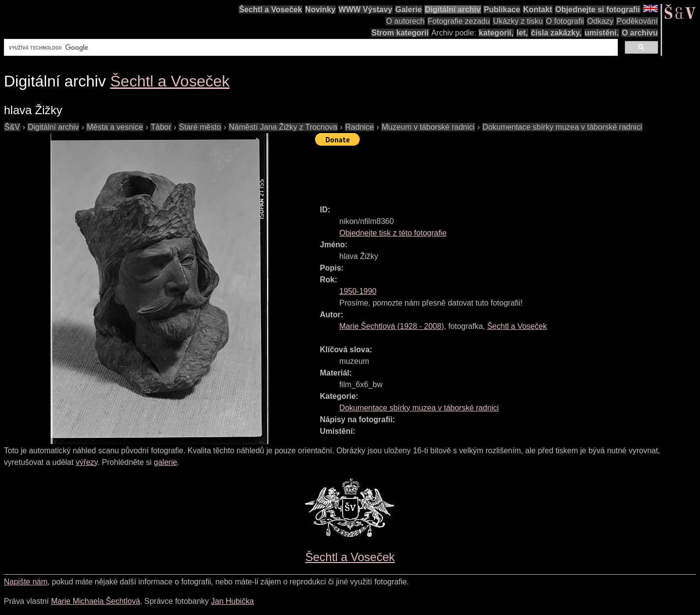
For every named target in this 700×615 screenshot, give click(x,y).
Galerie (408, 9)
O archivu (640, 33)
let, (522, 33)
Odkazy (600, 21)
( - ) (392, 326)
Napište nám (26, 582)
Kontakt (538, 9)
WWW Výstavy (366, 9)
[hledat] (310, 48)
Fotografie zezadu (459, 21)
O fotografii (565, 21)
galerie (165, 462)
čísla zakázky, (556, 33)
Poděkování (637, 21)
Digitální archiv (453, 9)
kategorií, (496, 33)
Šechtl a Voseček (271, 9)
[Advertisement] (492, 171)
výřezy (87, 462)
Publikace (502, 9)
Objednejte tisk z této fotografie (393, 233)
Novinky (320, 9)
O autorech (405, 21)
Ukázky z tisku (518, 21)
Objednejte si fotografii (597, 9)
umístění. (602, 33)
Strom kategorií (400, 33)
